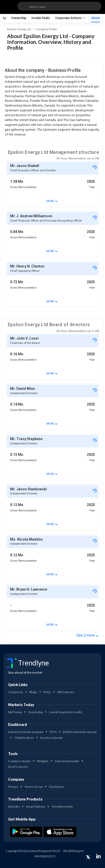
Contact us (16, 692)
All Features (66, 692)
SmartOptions (36, 806)
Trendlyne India (62, 806)
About (96, 18)
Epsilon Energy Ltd (19, 29)
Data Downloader (67, 761)
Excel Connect (18, 767)
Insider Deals (41, 18)
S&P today (15, 712)
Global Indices (24, 738)
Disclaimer (57, 787)
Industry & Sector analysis (26, 732)
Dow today (36, 712)
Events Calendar (52, 738)
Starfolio (14, 806)
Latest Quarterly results (66, 712)
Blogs (33, 692)
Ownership (19, 18)
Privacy (13, 787)
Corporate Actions (69, 18)
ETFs (53, 732)
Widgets (43, 761)
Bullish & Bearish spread (80, 732)
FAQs (47, 692)
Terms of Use (34, 787)
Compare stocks (19, 761)
